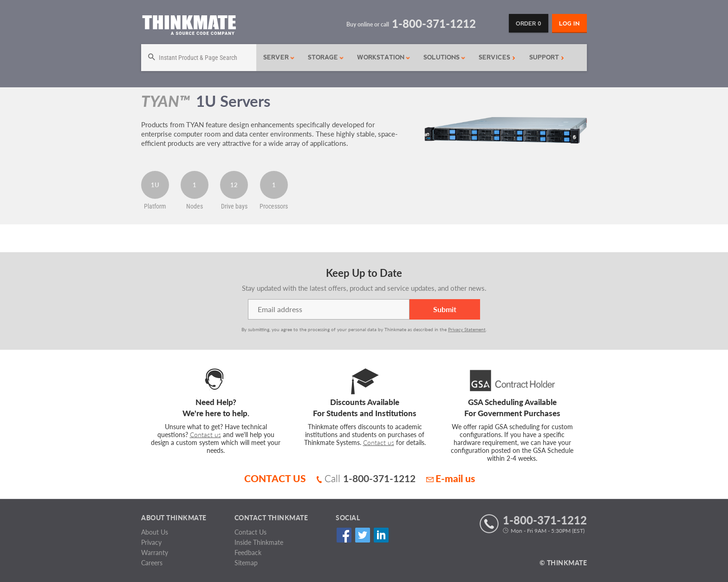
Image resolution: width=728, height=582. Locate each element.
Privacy (151, 542)
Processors (274, 206)
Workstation (384, 57)
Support (547, 57)
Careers (152, 563)
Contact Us (250, 532)
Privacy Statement (467, 329)
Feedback (248, 553)
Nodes (195, 206)
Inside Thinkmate (259, 542)
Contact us (205, 435)
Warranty (155, 553)
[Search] (199, 58)
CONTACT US (275, 478)
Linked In (381, 535)
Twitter (362, 535)
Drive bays (234, 206)
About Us (155, 532)
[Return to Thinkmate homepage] (189, 27)
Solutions (445, 57)
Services (497, 57)
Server (279, 57)
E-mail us (451, 478)
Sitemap (246, 563)
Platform (155, 206)
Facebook (344, 535)
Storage (326, 57)
